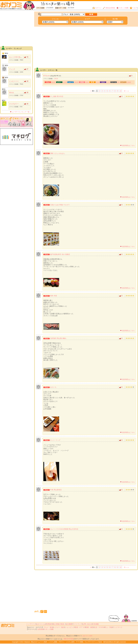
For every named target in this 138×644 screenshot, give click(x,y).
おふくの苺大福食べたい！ (19, 57)
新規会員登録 (109, 8)
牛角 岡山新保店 (56, 490)
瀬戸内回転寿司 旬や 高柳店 (60, 254)
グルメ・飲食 (48, 627)
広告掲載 (96, 624)
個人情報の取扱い (59, 624)
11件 (108, 82)
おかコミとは (41, 624)
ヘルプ (134, 8)
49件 (87, 82)
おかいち (53, 387)
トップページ (31, 624)
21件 (98, 82)
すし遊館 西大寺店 (57, 96)
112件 (65, 82)
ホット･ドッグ (55, 440)
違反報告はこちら (127, 145)
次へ (125, 91)
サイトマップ (77, 624)
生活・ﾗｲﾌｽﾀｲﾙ (99, 627)
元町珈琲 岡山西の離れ (58, 338)
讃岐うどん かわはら (57, 153)
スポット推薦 (122, 8)
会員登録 (40, 629)
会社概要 (69, 624)
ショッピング (70, 627)
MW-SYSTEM (69, 639)
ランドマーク (118, 627)
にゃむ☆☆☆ (14, 81)
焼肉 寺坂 (53, 296)
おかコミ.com (87, 636)
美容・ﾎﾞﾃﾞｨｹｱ (80, 627)
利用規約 (49, 624)
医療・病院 (90, 627)
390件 (76, 82)
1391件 (56, 79)
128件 (129, 82)
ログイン (97, 8)
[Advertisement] (16, 28)
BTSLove (47, 76)
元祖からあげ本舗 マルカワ (60, 205)
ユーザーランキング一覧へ (20, 112)
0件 (118, 82)
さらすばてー (14, 104)
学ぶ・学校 (109, 627)
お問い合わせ (87, 624)
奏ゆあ (12, 92)
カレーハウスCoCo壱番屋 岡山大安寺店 (64, 529)
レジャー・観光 (59, 627)
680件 (53, 82)
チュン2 (12, 69)
